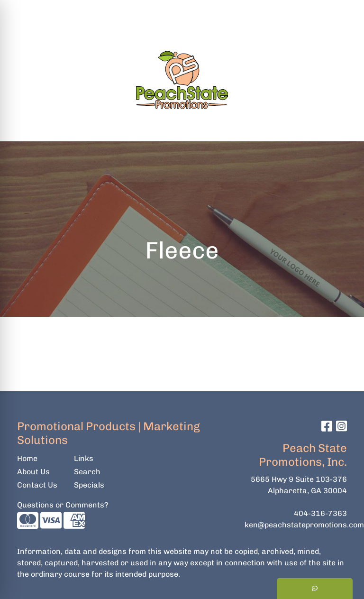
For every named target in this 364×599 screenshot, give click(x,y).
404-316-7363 (320, 513)
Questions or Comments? (63, 505)
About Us (33, 472)
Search (233, 10)
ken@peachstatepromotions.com (304, 525)
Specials (89, 485)
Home (27, 458)
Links (84, 458)
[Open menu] (345, 128)
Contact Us (37, 485)
